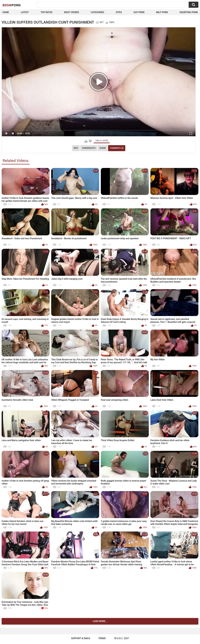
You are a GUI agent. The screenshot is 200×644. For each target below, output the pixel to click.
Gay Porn (139, 12)
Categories (97, 12)
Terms (102, 638)
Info (76, 148)
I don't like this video (90, 141)
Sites (119, 12)
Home (6, 12)
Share (103, 148)
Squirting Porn (189, 12)
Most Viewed (71, 12)
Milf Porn (162, 12)
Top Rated (46, 12)
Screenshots (89, 148)
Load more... (100, 621)
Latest (25, 12)
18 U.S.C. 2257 (121, 638)
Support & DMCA (81, 638)
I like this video (86, 141)
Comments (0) (117, 148)
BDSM (12, 5)
